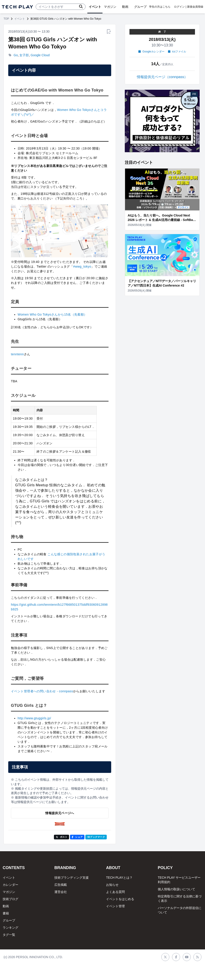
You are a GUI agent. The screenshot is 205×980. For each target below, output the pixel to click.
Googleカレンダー (151, 52)
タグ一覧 (9, 935)
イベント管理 (115, 906)
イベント (20, 19)
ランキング (10, 928)
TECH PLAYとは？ (119, 878)
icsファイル (177, 52)
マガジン (9, 892)
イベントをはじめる (120, 899)
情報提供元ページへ (60, 813)
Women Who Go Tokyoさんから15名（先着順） (52, 314)
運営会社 (61, 892)
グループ (9, 920)
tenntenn (17, 354)
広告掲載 (61, 885)
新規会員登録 (195, 7)
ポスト (62, 837)
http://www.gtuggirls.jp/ (34, 718)
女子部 (24, 55)
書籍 (6, 913)
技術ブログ (10, 899)
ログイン (179, 7)
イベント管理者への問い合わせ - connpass (42, 691)
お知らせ (112, 885)
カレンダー (10, 885)
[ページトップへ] (17, 7)
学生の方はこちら (160, 7)
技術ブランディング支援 (72, 878)
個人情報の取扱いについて (176, 889)
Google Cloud (40, 55)
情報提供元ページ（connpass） (162, 77)
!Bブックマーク (96, 837)
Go (16, 55)
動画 (6, 906)
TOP (6, 19)
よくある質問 (115, 892)
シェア (77, 837)
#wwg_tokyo (82, 266)
